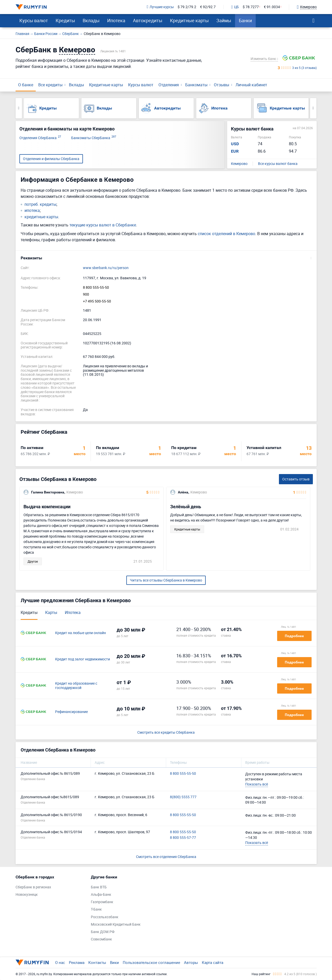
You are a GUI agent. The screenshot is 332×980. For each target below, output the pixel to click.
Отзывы (222, 85)
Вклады (91, 20)
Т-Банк (96, 909)
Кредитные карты (189, 20)
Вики (114, 962)
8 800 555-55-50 (96, 288)
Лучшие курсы (160, 7)
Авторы (191, 962)
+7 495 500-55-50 (97, 301)
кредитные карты (41, 217)
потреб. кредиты (40, 204)
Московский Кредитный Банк (116, 924)
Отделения (169, 85)
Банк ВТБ (99, 887)
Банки (245, 20)
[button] (166, 258)
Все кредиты (50, 85)
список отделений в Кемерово (226, 234)
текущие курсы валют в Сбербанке (103, 225)
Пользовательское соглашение (151, 962)
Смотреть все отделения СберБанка (166, 857)
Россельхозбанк (105, 917)
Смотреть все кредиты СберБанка (166, 733)
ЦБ (235, 7)
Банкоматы (196, 85)
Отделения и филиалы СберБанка (51, 159)
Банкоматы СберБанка (94, 138)
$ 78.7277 (251, 7)
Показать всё (257, 784)
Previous (19, 108)
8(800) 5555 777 (183, 797)
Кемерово (239, 164)
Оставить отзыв (296, 479)
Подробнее (294, 636)
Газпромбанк (102, 902)
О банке (26, 85)
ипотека (32, 210)
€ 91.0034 (272, 7)
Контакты (97, 962)
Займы (224, 20)
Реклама (77, 962)
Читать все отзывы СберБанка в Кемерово (166, 580)
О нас (60, 962)
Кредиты (65, 20)
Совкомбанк (101, 939)
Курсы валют (34, 20)
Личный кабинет (251, 85)
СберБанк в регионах (33, 887)
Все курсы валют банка (278, 164)
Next (313, 108)
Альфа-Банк (101, 895)
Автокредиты (148, 20)
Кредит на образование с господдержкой (76, 686)
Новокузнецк (27, 895)
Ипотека (116, 20)
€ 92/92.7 (208, 7)
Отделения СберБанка (40, 138)
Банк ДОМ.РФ (103, 932)
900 (86, 294)
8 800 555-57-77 (183, 838)
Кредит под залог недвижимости (83, 659)
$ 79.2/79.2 (187, 7)
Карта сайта (213, 962)
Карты (51, 612)
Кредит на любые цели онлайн (81, 633)
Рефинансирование (71, 712)
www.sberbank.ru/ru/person (106, 268)
